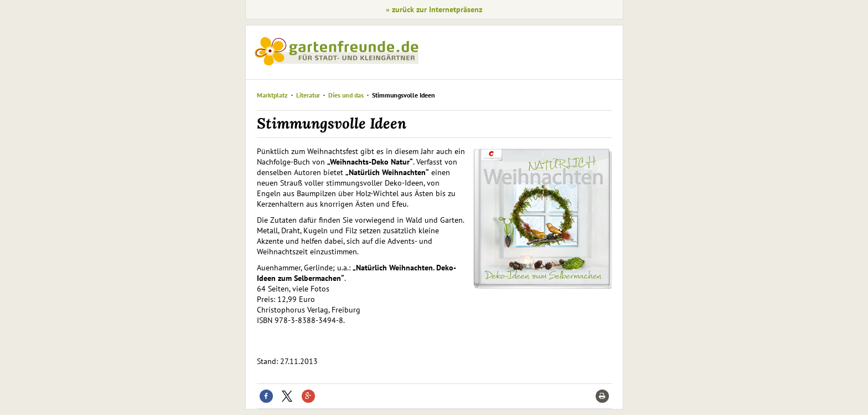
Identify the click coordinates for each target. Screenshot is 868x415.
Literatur (308, 95)
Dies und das (347, 95)
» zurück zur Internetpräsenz (434, 9)
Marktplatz (272, 95)
